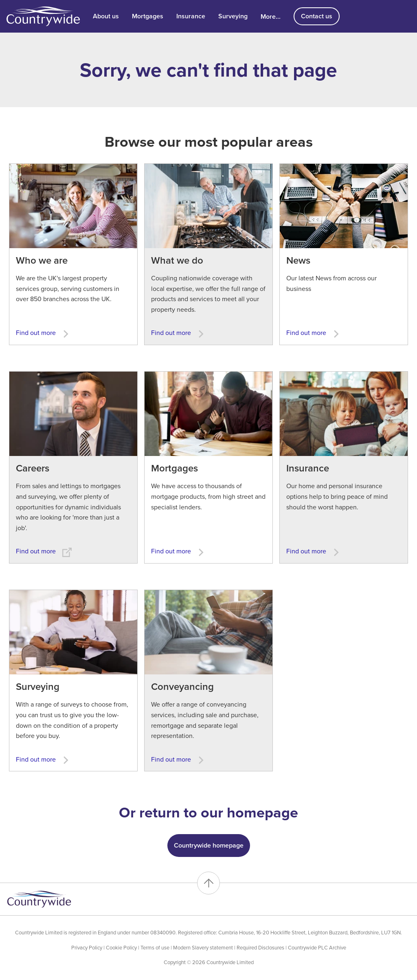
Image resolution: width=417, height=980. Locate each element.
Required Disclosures (260, 948)
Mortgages (148, 16)
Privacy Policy (87, 948)
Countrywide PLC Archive (317, 948)
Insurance (191, 16)
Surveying (233, 16)
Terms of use (155, 948)
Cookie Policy (121, 948)
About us (106, 16)
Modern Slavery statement (203, 948)
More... (271, 16)
